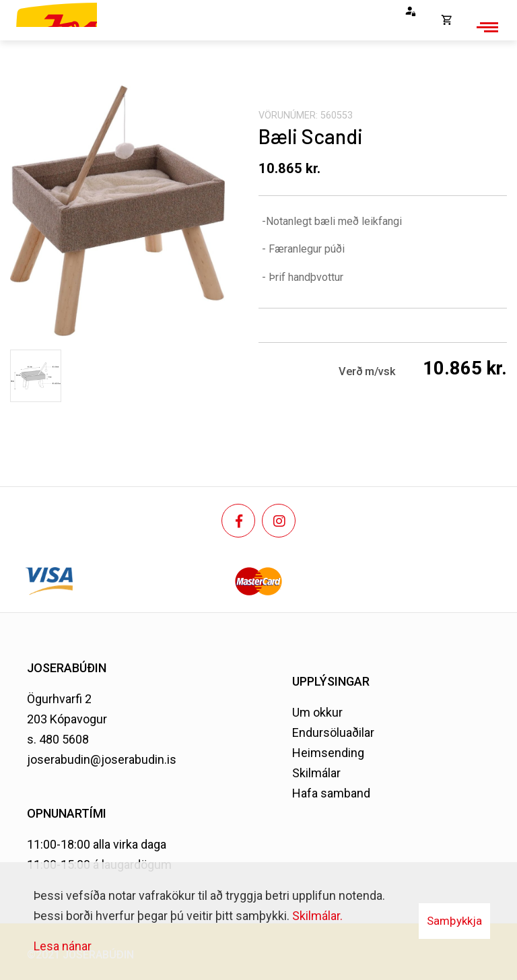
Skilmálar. (317, 916)
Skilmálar (316, 773)
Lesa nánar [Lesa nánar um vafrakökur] (63, 946)
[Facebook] (238, 521)
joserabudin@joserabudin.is (102, 759)
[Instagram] (279, 521)
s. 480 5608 (58, 739)
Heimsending (328, 753)
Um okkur (317, 712)
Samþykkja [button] (454, 921)
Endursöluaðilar (333, 732)
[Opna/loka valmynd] (485, 27)
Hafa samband (331, 793)
